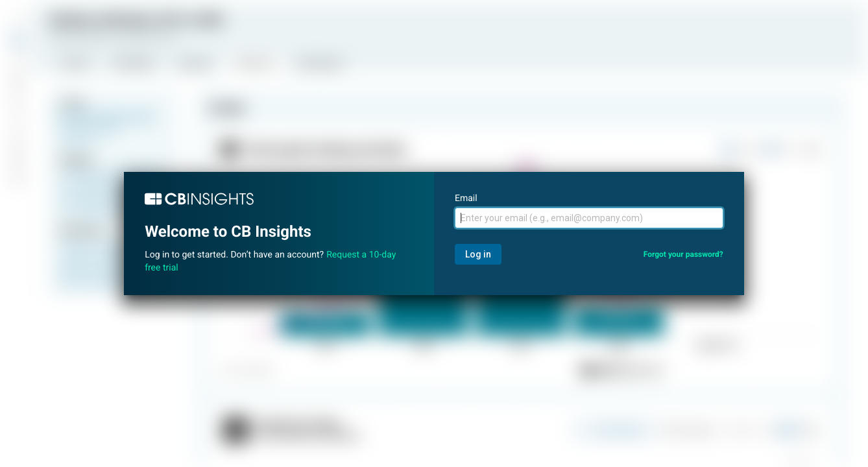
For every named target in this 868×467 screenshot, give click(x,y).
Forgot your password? (683, 254)
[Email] (589, 218)
